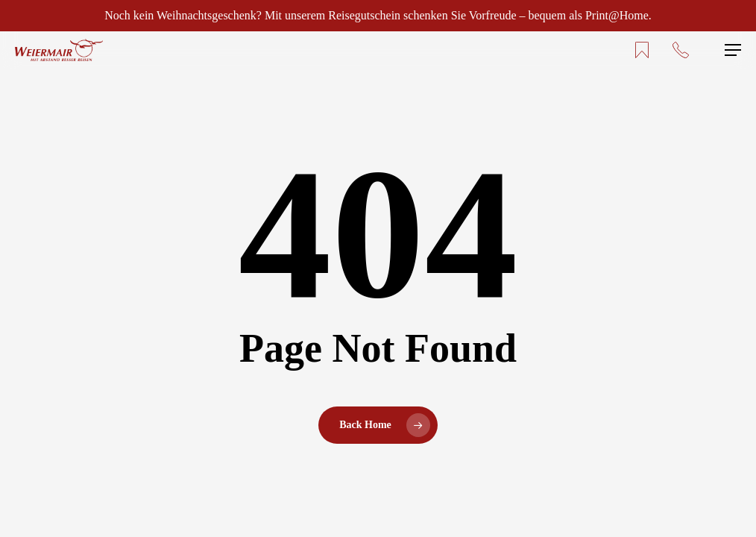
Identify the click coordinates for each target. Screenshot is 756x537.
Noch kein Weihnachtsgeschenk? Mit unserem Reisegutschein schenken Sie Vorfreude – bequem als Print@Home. (378, 15)
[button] (733, 50)
